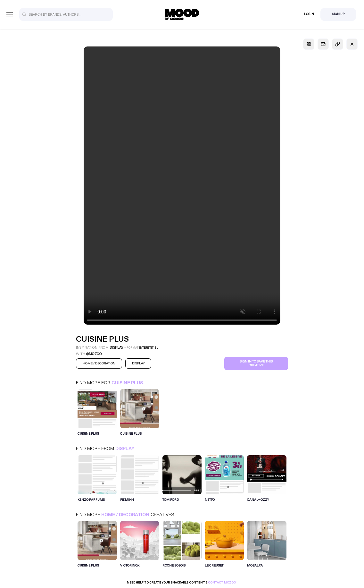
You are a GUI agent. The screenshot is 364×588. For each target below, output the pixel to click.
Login (309, 14)
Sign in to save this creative (256, 363)
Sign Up (338, 14)
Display (125, 449)
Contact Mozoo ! (223, 583)
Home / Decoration (125, 515)
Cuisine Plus (127, 383)
